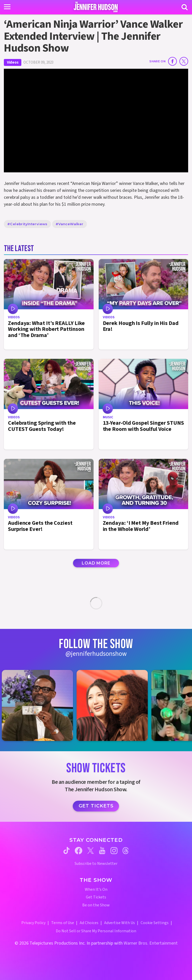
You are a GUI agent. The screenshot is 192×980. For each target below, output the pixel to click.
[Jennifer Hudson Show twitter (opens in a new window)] (91, 851)
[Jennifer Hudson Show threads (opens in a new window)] (126, 851)
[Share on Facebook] (172, 61)
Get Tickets (96, 806)
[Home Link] (96, 7)
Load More (96, 563)
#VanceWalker (70, 224)
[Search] (185, 7)
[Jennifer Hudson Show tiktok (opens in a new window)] (67, 850)
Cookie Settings (155, 923)
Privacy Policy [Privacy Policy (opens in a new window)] (33, 923)
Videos (13, 62)
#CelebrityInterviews (27, 224)
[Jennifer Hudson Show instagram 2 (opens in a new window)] (115, 705)
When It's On (96, 890)
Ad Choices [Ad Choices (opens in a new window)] (89, 923)
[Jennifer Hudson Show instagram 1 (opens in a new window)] (40, 705)
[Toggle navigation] (7, 7)
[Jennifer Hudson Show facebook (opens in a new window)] (79, 851)
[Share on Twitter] (184, 61)
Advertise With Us (120, 923)
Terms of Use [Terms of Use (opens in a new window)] (63, 923)
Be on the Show (96, 905)
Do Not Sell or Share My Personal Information (96, 931)
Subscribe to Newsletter (96, 864)
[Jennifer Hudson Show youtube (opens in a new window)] (102, 850)
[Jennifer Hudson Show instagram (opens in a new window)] (114, 851)
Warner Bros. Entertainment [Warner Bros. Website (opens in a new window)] (151, 943)
